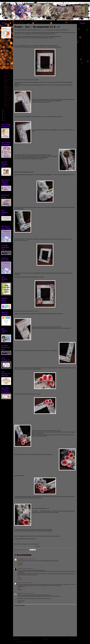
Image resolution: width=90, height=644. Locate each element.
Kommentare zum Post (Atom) (25, 641)
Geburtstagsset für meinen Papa (7, 96)
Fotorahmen (44, 30)
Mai (4, 113)
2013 (4, 51)
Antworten (20, 565)
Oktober (5, 58)
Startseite (45, 639)
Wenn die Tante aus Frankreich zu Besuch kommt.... (7, 100)
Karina (19, 583)
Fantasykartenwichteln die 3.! (7, 87)
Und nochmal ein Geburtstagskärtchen (7, 91)
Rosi (44, 207)
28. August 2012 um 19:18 (29, 559)
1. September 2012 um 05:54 (28, 593)
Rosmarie (20, 568)
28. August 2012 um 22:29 (27, 568)
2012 (4, 53)
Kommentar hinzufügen (20, 605)
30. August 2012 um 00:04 (26, 583)
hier (74, 175)
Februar (5, 118)
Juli (4, 110)
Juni (5, 111)
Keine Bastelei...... (6, 85)
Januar (5, 120)
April (5, 115)
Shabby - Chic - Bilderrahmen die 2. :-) (7, 69)
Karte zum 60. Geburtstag (6, 72)
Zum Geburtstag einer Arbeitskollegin (7, 65)
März (5, 117)
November (6, 56)
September (6, 60)
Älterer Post (73, 639)
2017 (4, 44)
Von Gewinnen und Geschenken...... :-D (7, 106)
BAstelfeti (20, 593)
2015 (4, 48)
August (5, 62)
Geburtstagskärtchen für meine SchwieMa (7, 81)
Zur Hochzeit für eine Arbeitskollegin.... (7, 76)
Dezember (6, 54)
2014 (4, 49)
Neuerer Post (17, 639)
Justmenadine (21, 559)
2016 (4, 46)
